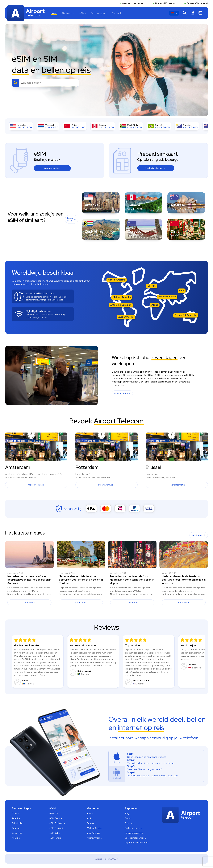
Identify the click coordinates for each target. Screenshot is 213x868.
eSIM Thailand (56, 828)
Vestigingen (98, 13)
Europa (152, 286)
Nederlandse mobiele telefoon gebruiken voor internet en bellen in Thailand (81, 580)
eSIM (82, 13)
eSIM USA (54, 813)
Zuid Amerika (94, 833)
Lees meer (29, 602)
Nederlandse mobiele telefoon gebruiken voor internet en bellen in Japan (132, 580)
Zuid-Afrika (17, 823)
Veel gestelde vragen (135, 838)
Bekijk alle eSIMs (52, 168)
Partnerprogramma (134, 833)
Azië (182, 291)
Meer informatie (122, 393)
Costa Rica (17, 833)
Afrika (155, 305)
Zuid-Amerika (126, 317)
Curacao (16, 828)
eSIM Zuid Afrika (57, 823)
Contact (116, 13)
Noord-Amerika (117, 280)
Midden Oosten (167, 297)
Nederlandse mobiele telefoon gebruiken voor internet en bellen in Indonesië (184, 580)
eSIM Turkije (55, 838)
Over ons (129, 823)
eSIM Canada (56, 818)
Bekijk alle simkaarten (156, 168)
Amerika (16, 818)
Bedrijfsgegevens (133, 828)
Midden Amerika (122, 297)
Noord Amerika (94, 838)
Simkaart (67, 13)
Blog (127, 813)
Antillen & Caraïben (121, 305)
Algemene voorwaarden (136, 843)
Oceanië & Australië (186, 315)
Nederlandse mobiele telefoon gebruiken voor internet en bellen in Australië (29, 580)
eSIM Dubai (55, 833)
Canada (16, 813)
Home (54, 13)
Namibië (16, 838)
